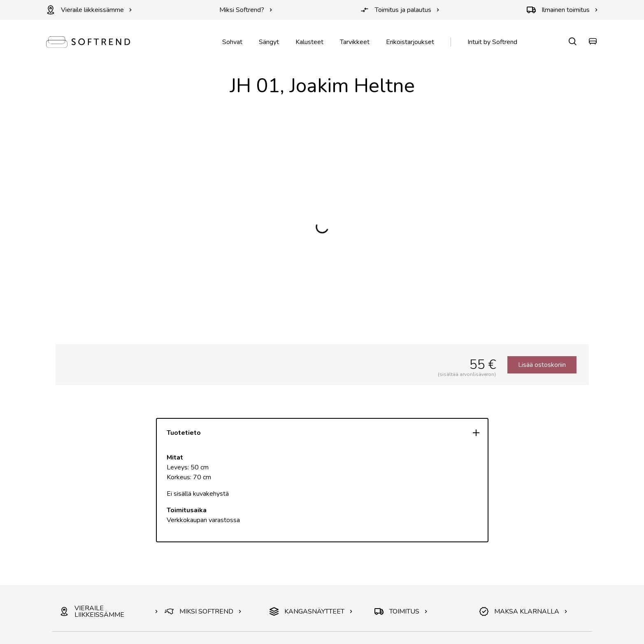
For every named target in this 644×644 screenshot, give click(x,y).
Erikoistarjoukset (410, 42)
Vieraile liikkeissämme (89, 10)
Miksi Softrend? (246, 10)
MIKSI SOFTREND (203, 611)
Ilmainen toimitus (562, 10)
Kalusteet (309, 42)
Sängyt (269, 42)
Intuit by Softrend (492, 42)
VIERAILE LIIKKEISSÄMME (109, 611)
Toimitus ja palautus (400, 10)
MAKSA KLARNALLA (523, 611)
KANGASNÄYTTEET (311, 611)
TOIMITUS (401, 611)
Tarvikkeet (355, 42)
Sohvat (232, 42)
